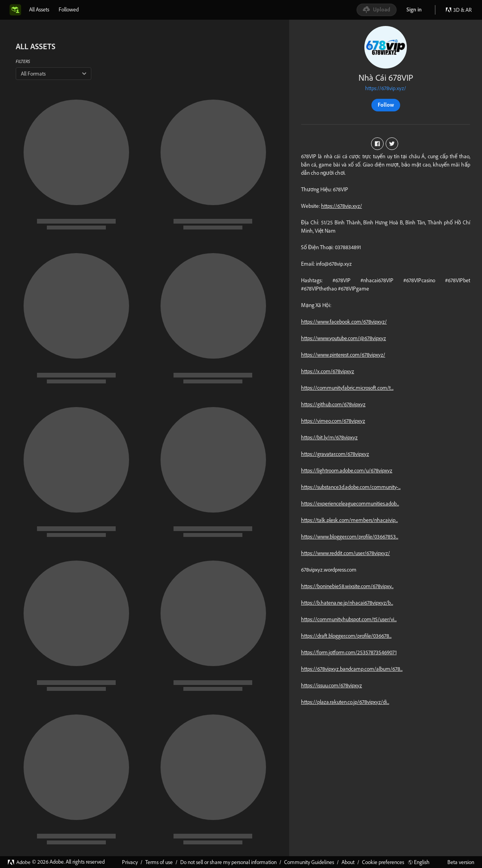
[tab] (39, 9)
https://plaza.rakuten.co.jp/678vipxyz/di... (345, 702)
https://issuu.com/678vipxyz (331, 685)
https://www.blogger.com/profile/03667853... (350, 537)
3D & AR (459, 10)
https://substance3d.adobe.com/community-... (351, 487)
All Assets (39, 9)
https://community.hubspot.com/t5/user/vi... (349, 619)
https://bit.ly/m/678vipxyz (329, 437)
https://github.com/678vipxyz (333, 404)
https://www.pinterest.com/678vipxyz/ (343, 355)
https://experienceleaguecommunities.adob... (350, 503)
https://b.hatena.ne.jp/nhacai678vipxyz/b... (347, 603)
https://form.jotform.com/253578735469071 (349, 652)
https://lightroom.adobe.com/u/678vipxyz (347, 470)
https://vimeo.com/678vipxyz (333, 421)
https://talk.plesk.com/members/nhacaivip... (349, 520)
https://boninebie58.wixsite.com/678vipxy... (347, 586)
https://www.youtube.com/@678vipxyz (343, 338)
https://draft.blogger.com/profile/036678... (346, 636)
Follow (386, 105)
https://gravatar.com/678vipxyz (335, 454)
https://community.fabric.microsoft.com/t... (347, 388)
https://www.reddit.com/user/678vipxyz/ (345, 553)
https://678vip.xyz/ (386, 88)
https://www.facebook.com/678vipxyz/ (344, 322)
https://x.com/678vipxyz (328, 371)
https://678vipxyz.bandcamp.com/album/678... (352, 669)
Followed (69, 9)
